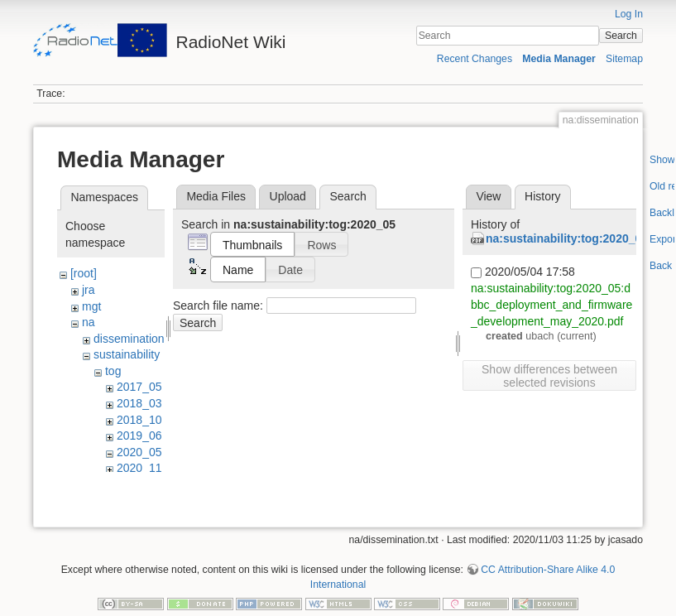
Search (621, 36)
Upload (288, 196)
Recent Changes (475, 59)
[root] (84, 273)
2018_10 (139, 420)
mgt (91, 306)
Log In (629, 14)
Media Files (216, 196)
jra (89, 290)
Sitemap (624, 59)
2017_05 (139, 387)
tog (113, 371)
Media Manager (559, 59)
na (89, 322)
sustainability (127, 354)
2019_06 (139, 436)
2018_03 (139, 403)
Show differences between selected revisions (549, 376)
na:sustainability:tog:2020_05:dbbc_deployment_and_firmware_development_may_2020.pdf (551, 304)
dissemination (129, 339)
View (488, 196)
